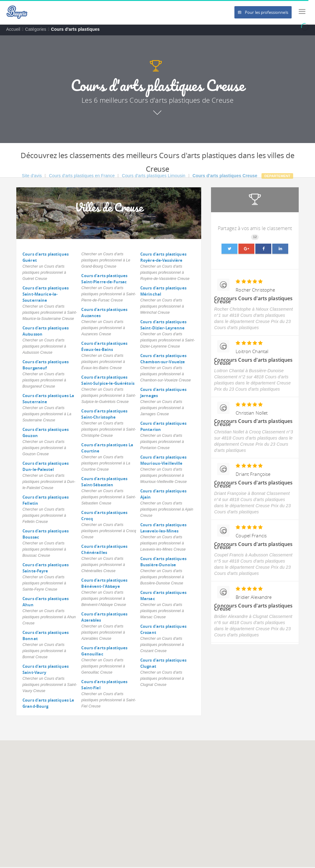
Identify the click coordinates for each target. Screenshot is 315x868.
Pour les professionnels (263, 12)
